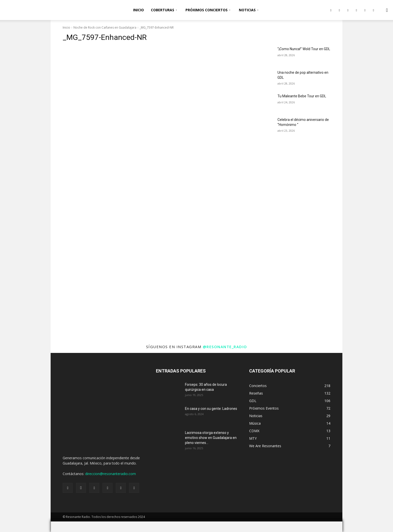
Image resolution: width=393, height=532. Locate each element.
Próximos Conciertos (208, 10)
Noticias (249, 10)
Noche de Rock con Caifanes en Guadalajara (105, 27)
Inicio (138, 10)
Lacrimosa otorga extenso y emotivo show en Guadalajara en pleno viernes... (211, 438)
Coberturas (164, 10)
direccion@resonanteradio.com (111, 474)
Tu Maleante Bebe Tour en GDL (302, 96)
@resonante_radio (225, 347)
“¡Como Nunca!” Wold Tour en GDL (304, 49)
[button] (387, 10)
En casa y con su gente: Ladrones (211, 409)
